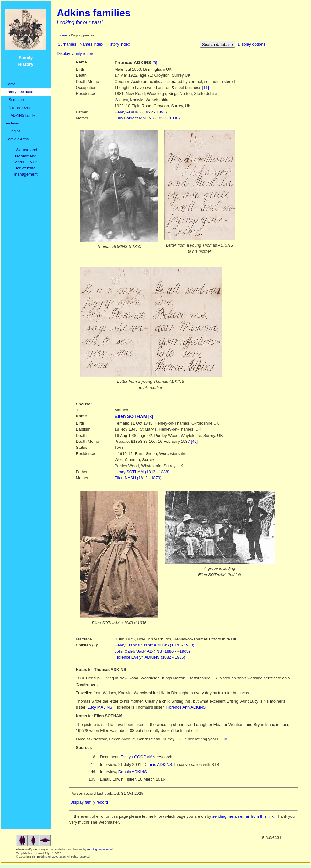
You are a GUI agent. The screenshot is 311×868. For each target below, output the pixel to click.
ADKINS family (20, 115)
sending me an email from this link (243, 816)
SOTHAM (142, 472)
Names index (18, 107)
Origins (13, 131)
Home (11, 84)
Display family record (76, 54)
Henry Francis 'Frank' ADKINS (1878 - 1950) (154, 645)
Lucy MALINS (100, 707)
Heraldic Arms (17, 139)
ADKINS (141, 112)
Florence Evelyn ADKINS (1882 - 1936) (150, 657)
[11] (206, 88)
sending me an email (100, 849)
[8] (155, 63)
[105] (225, 739)
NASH (138, 478)
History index (118, 44)
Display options (251, 44)
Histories (13, 123)
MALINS (147, 118)
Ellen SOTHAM (131, 416)
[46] (195, 441)
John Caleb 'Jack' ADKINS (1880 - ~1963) (152, 651)
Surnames (16, 99)
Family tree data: (19, 92)
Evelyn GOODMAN (138, 757)
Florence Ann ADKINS (186, 707)
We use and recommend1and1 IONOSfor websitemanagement (27, 162)
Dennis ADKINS (158, 764)
